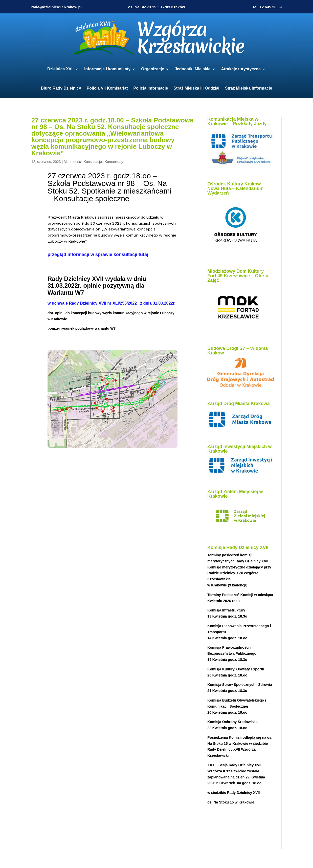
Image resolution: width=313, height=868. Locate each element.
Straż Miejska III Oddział (196, 88)
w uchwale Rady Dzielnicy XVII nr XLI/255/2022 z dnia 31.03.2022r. (111, 303)
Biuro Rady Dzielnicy (61, 88)
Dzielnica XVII (60, 69)
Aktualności (73, 162)
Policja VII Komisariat (107, 88)
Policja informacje (151, 88)
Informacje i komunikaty (107, 69)
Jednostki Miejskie (193, 69)
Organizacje (153, 69)
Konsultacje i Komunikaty (103, 162)
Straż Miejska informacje (249, 88)
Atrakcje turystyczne (241, 69)
